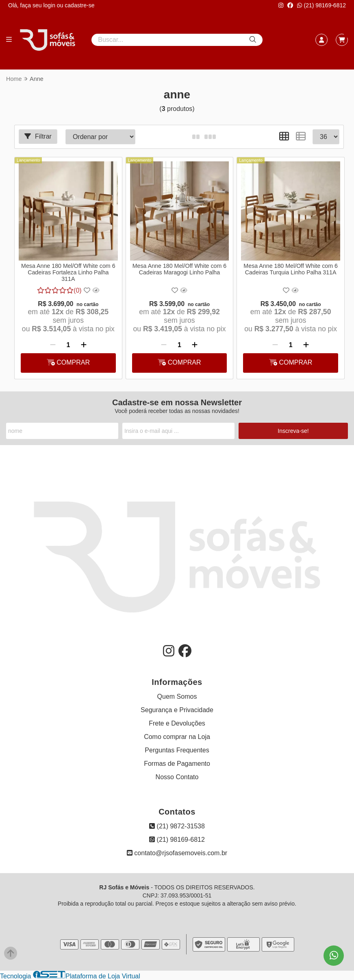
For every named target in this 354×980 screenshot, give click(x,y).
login (50, 5)
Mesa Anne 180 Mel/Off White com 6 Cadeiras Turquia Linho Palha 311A (291, 269)
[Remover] (53, 345)
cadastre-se (79, 5)
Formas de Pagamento (177, 764)
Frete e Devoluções (177, 723)
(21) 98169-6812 (321, 5)
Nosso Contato (177, 777)
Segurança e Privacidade (177, 710)
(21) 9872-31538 (177, 826)
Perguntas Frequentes (177, 750)
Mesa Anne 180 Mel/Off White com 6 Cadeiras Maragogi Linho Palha (180, 269)
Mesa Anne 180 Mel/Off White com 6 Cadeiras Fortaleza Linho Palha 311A (68, 272)
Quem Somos (177, 696)
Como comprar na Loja (177, 737)
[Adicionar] (84, 345)
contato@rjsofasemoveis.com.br (177, 853)
